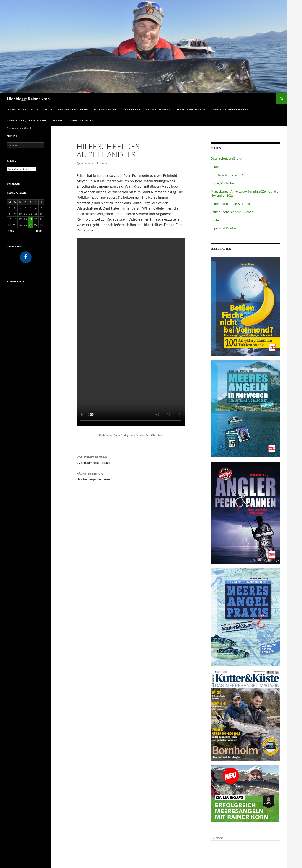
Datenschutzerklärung (23, 109)
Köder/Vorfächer (106, 109)
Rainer (104, 163)
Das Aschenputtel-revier (131, 476)
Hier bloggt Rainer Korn (28, 99)
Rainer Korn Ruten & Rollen (229, 109)
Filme (48, 109)
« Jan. (11, 231)
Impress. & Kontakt (81, 120)
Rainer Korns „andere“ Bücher (27, 120)
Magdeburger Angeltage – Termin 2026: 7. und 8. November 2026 (164, 109)
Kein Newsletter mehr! (73, 109)
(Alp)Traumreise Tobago (131, 460)
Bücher (58, 120)
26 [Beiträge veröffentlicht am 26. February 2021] (31, 225)
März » (39, 231)
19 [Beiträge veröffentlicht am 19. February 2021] (31, 219)
